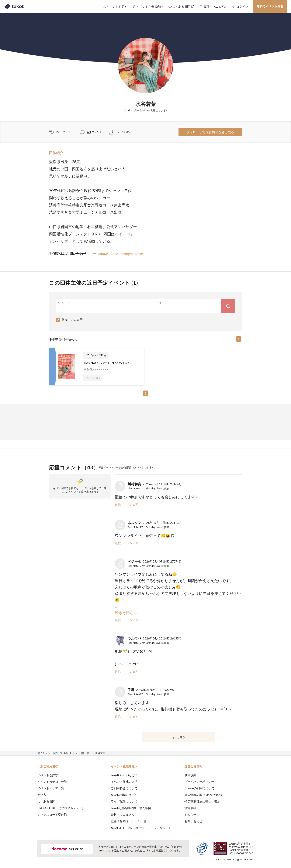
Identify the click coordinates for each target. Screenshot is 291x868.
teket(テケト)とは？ (124, 775)
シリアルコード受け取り (54, 815)
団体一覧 (84, 753)
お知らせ (190, 815)
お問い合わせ (193, 821)
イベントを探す (48, 775)
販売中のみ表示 (72, 320)
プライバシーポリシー (199, 782)
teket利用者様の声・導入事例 (131, 808)
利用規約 (190, 775)
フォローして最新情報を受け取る (210, 132)
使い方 (42, 795)
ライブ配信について (124, 801)
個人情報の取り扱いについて (204, 795)
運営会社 (190, 808)
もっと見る (179, 737)
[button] (31, 852)
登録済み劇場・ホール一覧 (129, 821)
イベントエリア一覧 (51, 788)
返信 (118, 504)
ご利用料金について (124, 788)
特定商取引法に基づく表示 (202, 801)
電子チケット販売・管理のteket (56, 753)
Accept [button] (251, 847)
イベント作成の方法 (124, 782)
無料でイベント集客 (270, 6)
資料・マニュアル (123, 815)
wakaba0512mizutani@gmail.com (118, 254)
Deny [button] (230, 847)
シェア (134, 504)
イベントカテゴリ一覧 (52, 782)
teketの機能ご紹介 (123, 795)
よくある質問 (46, 801)
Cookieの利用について (200, 788)
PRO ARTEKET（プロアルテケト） (61, 808)
